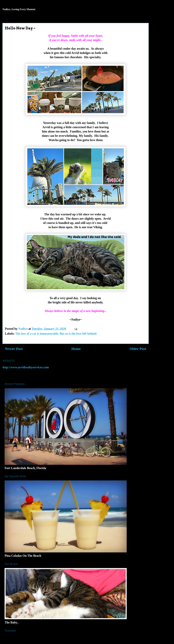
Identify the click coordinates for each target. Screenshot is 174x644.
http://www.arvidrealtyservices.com (26, 367)
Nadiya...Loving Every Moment (19, 9)
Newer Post (14, 349)
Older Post (138, 349)
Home (76, 349)
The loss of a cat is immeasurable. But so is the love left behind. (56, 334)
